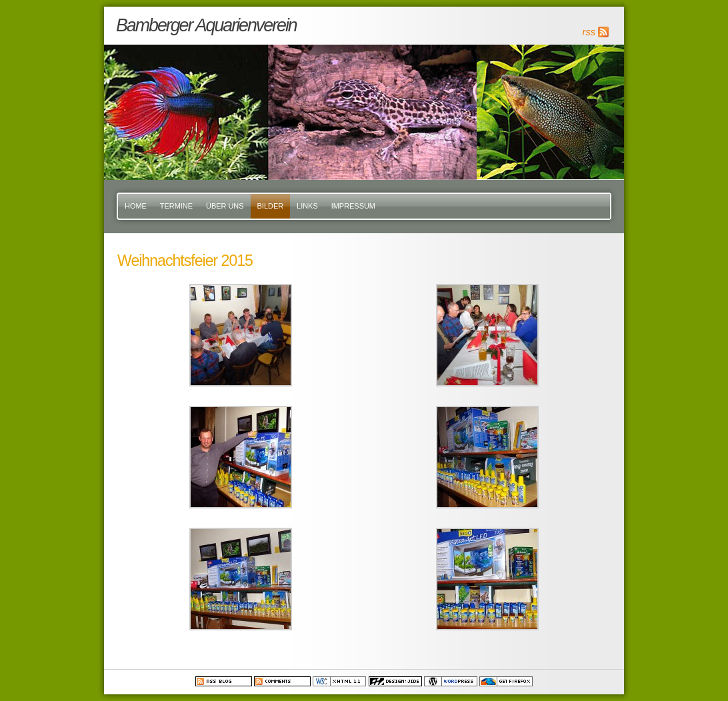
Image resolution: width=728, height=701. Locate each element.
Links (307, 206)
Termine (176, 206)
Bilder (271, 206)
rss (589, 32)
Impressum (353, 206)
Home (136, 206)
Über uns (225, 206)
